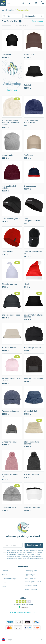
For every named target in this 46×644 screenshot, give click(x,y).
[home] (3, 10)
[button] (12, 74)
